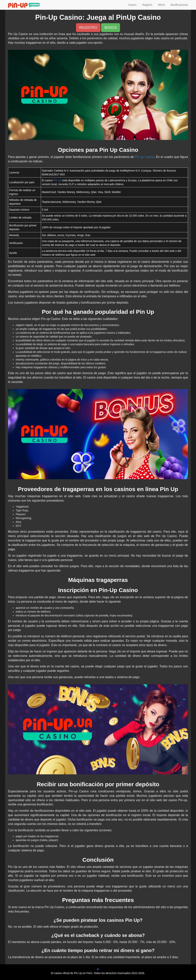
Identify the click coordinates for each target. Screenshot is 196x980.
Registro (147, 5)
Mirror (161, 5)
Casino (132, 5)
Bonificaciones (179, 5)
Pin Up (57, 180)
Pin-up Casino (144, 157)
